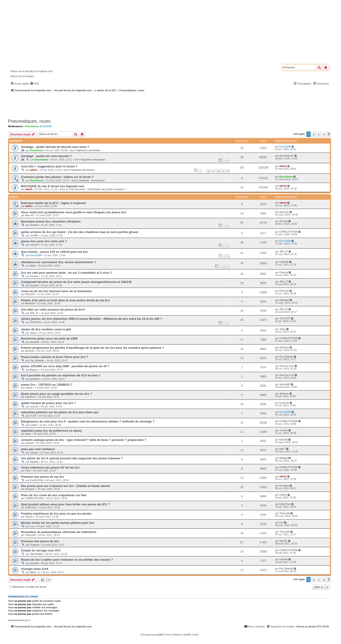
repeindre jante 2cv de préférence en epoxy (51, 431)
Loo (32, 526)
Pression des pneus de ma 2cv (43, 477)
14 (228, 171)
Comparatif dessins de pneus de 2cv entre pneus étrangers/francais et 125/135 (76, 282)
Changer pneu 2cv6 (35, 569)
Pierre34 (30, 294)
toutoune (284, 403)
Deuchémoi (32, 126)
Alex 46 (29, 215)
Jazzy (33, 333)
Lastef (33, 425)
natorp (29, 388)
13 (223, 171)
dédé (33, 266)
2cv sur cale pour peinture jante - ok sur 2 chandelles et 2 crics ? (66, 273)
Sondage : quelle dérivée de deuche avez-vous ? (55, 147)
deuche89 (285, 384)
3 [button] (319, 134)
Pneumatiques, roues (29, 121)
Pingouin (35, 545)
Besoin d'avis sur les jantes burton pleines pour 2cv (58, 523)
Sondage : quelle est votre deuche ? (46, 156)
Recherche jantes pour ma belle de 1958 (49, 339)
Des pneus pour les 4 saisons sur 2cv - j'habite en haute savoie (65, 486)
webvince (30, 397)
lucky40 (284, 440)
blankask (30, 303)
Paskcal (284, 272)
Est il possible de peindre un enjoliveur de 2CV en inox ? (61, 375)
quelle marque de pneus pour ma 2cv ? (48, 403)
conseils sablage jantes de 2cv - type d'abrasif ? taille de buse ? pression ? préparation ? (84, 440)
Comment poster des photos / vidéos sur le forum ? (57, 177)
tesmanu (30, 489)
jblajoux (34, 370)
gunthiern (35, 379)
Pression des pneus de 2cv (40, 541)
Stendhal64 (36, 554)
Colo (28, 471)
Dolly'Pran (31, 507)
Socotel (34, 225)
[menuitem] (34, 84)
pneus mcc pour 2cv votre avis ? (44, 241)
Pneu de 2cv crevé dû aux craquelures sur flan (54, 495)
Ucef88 (34, 235)
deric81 (283, 541)
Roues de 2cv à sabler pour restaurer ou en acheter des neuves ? (67, 560)
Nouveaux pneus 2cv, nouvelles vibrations (51, 221)
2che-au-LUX (287, 366)
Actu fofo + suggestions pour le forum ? (49, 166)
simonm (30, 443)
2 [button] (314, 134)
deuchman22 (287, 156)
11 (213, 171)
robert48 (284, 262)
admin (34, 170)
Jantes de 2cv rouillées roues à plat (46, 329)
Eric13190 (46, 126)
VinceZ (29, 517)
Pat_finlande (37, 360)
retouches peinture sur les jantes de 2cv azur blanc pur (60, 412)
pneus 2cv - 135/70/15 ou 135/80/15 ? (47, 385)
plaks (28, 434)
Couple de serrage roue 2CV (41, 550)
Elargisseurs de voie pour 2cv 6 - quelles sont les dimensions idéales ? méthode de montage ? (88, 421)
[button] (329, 134)
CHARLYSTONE (289, 232)
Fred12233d (37, 480)
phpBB (159, 635)
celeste (34, 453)
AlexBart (35, 342)
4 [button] (324, 134)
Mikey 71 (35, 572)
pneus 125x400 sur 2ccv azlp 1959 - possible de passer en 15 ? (65, 366)
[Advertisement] (121, 104)
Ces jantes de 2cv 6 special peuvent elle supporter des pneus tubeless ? (72, 458)
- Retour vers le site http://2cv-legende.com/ (31, 71)
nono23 (34, 245)
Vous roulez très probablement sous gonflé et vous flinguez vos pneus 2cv (74, 212)
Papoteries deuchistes (88, 150)
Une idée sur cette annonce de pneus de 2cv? (53, 310)
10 (209, 171)
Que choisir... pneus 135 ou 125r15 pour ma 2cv (54, 252)
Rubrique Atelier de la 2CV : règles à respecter (54, 203)
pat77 (283, 449)
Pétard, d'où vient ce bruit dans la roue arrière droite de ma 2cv (65, 300)
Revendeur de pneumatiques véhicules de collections (59, 532)
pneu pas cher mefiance (38, 449)
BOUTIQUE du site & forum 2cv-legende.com (53, 186)
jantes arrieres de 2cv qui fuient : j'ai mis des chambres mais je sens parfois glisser (80, 232)
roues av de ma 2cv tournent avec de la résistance (56, 291)
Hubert (283, 495)
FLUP (33, 416)
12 (218, 171)
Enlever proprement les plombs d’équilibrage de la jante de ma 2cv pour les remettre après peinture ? (92, 348)
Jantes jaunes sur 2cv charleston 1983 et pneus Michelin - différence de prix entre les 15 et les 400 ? (91, 319)
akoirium (284, 212)
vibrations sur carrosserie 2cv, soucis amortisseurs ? (58, 262)
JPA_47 (284, 251)
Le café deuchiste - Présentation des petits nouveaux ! (96, 189)
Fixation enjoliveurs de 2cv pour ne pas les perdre (56, 514)
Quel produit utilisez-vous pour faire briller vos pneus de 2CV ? (65, 504)
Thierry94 (285, 513)
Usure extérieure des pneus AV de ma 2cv (50, 467)
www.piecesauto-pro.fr (19, 620)
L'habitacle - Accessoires (91, 180)
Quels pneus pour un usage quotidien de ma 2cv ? (56, 394)
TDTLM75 (35, 322)
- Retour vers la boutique (22, 76)
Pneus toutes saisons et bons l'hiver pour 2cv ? (54, 357)
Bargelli (34, 462)
